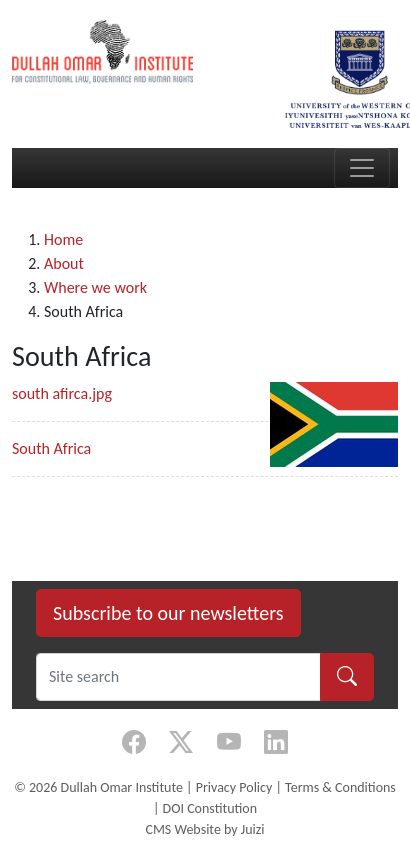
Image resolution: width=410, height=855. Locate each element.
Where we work (95, 287)
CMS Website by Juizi (204, 829)
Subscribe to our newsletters (168, 613)
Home (63, 239)
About (64, 263)
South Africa (51, 448)
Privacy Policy (234, 787)
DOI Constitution (210, 808)
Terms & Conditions (340, 787)
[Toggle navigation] (362, 168)
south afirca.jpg (62, 393)
